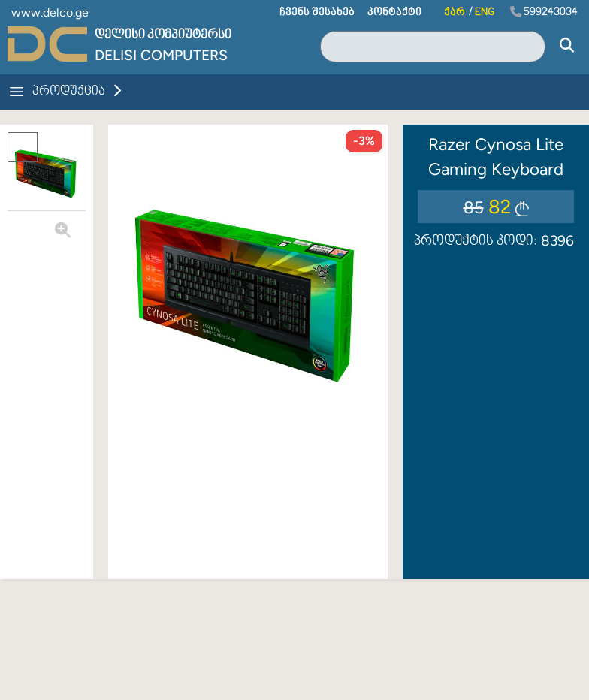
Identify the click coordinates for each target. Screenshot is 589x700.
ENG (485, 12)
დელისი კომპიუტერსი (163, 35)
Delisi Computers (161, 55)
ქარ (455, 12)
